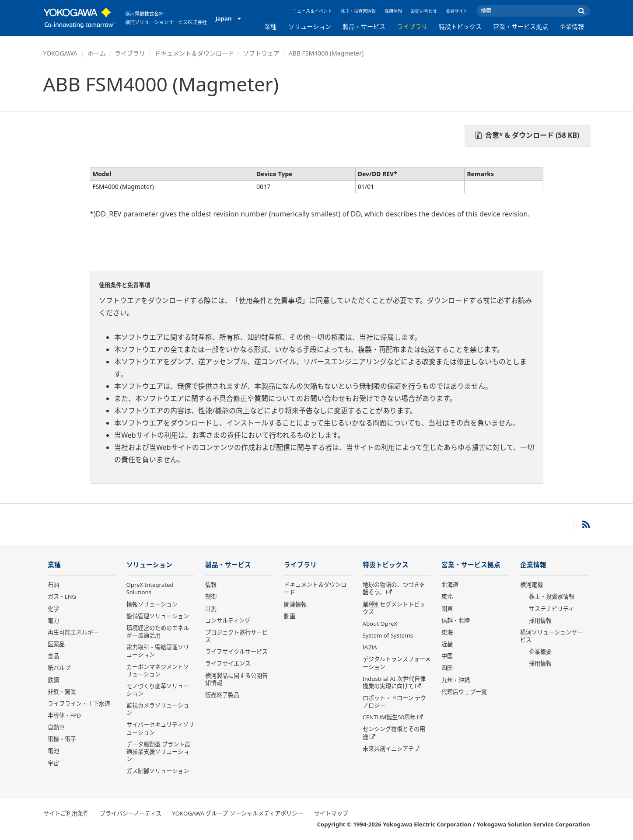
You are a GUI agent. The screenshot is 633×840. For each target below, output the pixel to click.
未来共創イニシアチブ (391, 749)
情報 (211, 585)
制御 (211, 597)
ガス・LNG (62, 597)
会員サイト (457, 11)
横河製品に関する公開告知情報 (236, 679)
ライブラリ (412, 26)
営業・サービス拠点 (521, 26)
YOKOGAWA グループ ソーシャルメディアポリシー (238, 814)
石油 (53, 585)
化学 (53, 609)
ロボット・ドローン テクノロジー (394, 702)
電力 (53, 621)
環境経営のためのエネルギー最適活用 (158, 632)
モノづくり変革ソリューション (158, 690)
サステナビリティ (551, 609)
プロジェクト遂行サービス (236, 636)
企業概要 (540, 652)
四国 (447, 668)
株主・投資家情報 (358, 11)
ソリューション (310, 26)
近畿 (447, 645)
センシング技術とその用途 (394, 733)
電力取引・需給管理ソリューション (158, 651)
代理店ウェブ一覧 (464, 692)
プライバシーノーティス (131, 814)
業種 (270, 26)
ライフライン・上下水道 (79, 704)
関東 (447, 609)
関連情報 (295, 605)
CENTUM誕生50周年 (389, 718)
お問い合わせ (424, 11)
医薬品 (56, 645)
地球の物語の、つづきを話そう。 (394, 589)
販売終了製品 (222, 695)
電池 (53, 751)
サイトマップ (331, 814)
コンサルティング (228, 621)
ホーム (97, 53)
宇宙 (53, 763)
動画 (290, 617)
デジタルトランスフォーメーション (397, 663)
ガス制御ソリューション (158, 771)
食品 (53, 656)
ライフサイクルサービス (236, 652)
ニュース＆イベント (312, 11)
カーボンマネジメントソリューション (158, 671)
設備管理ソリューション (158, 617)
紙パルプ (59, 668)
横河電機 (532, 585)
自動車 (56, 728)
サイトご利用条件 (66, 814)
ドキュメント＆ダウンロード (194, 53)
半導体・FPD (64, 716)
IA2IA (370, 648)
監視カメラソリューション (158, 709)
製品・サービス (364, 26)
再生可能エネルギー (73, 633)
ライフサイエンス (228, 664)
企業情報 (572, 26)
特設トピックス (460, 26)
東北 (447, 597)
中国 (447, 656)
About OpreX (380, 624)
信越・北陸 (456, 621)
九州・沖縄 (456, 680)
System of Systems (388, 636)
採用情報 (393, 11)
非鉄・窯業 (62, 692)
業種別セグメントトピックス (394, 608)
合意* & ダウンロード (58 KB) (528, 135)
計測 (211, 609)
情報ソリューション (152, 605)
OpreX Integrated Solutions (150, 589)
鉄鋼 (53, 680)
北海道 (450, 585)
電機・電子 (62, 739)
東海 (447, 633)
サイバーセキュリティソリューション (160, 729)
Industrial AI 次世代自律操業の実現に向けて (394, 683)
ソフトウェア (261, 53)
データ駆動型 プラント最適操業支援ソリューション (158, 752)
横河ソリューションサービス (551, 636)
